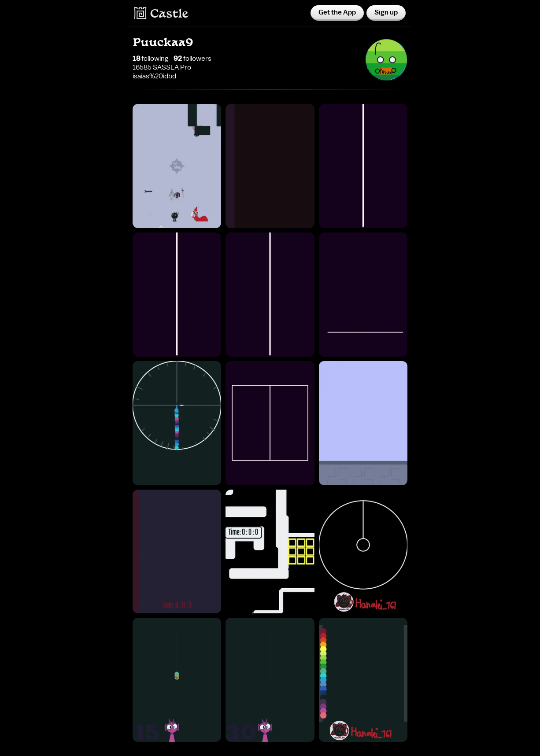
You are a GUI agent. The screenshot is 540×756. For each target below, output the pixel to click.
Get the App (337, 12)
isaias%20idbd (154, 76)
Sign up (386, 12)
